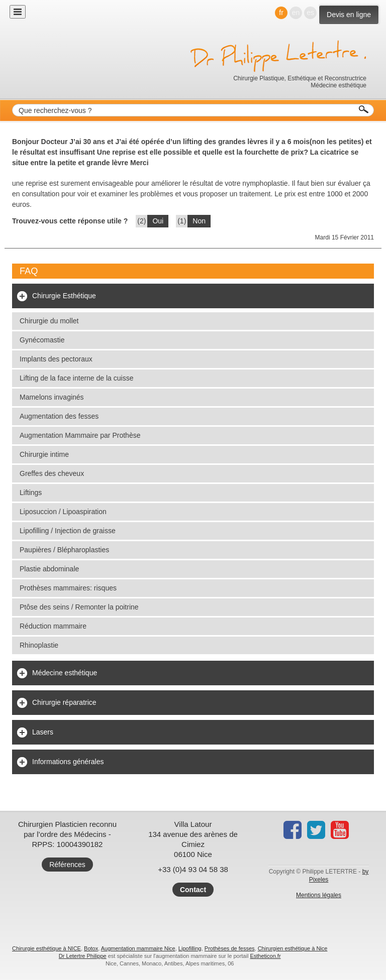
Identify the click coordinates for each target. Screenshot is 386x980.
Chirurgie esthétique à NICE (46, 948)
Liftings (31, 493)
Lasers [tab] (43, 732)
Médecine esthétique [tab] (65, 673)
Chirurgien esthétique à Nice (293, 948)
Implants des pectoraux (56, 359)
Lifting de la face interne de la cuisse (76, 378)
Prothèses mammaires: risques (68, 588)
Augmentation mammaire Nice (138, 948)
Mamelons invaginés (52, 397)
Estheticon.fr (265, 956)
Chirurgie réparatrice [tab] (64, 702)
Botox (91, 948)
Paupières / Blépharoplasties (64, 550)
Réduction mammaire (53, 626)
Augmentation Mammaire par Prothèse (80, 435)
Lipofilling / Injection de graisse (68, 531)
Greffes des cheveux (52, 473)
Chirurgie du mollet (49, 321)
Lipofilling (190, 948)
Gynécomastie (42, 340)
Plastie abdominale (49, 569)
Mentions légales (319, 895)
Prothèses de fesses (230, 948)
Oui (158, 221)
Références (67, 865)
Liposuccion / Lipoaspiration (63, 512)
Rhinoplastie (39, 645)
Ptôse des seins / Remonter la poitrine (79, 607)
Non (199, 221)
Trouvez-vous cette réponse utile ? (70, 221)
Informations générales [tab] (68, 762)
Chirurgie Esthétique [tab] (64, 296)
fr (281, 13)
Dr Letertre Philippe (83, 956)
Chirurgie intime (44, 454)
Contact (193, 890)
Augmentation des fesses (59, 416)
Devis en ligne (349, 15)
